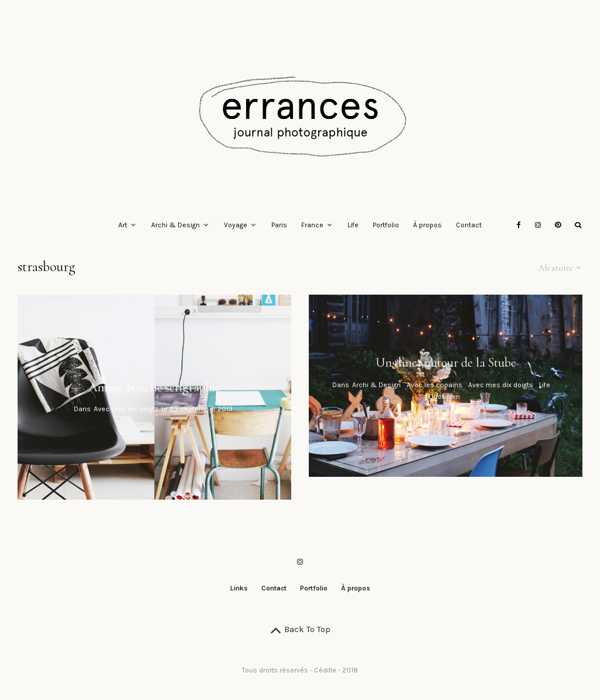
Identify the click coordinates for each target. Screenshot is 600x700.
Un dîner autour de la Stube (446, 363)
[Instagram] (538, 226)
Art (123, 225)
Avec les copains (434, 385)
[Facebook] (519, 226)
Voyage (236, 225)
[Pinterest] (558, 226)
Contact (469, 225)
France (312, 225)
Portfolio (386, 225)
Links (239, 588)
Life (353, 225)
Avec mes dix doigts (126, 409)
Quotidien (444, 397)
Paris (279, 225)
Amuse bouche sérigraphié (154, 387)
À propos (427, 225)
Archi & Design (175, 225)
